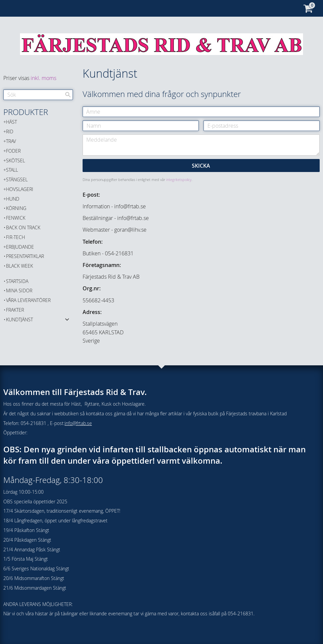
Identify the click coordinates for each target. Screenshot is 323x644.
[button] (67, 319)
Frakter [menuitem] (15, 310)
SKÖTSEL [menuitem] (15, 160)
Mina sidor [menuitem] (19, 290)
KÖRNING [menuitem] (16, 208)
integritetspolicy (179, 179)
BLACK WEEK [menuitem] (19, 266)
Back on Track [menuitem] (23, 227)
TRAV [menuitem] (11, 141)
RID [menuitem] (10, 131)
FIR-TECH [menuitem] (15, 237)
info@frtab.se (78, 423)
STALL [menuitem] (12, 170)
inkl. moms (43, 78)
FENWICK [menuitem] (16, 218)
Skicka (201, 166)
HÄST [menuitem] (11, 122)
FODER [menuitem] (13, 151)
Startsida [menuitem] (17, 281)
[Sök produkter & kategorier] (38, 95)
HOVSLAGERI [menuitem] (20, 189)
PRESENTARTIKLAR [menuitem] (25, 256)
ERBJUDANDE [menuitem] (20, 247)
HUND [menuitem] (13, 199)
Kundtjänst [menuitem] (19, 319)
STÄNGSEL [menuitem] (17, 179)
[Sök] (68, 95)
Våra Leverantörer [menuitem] (28, 300)
